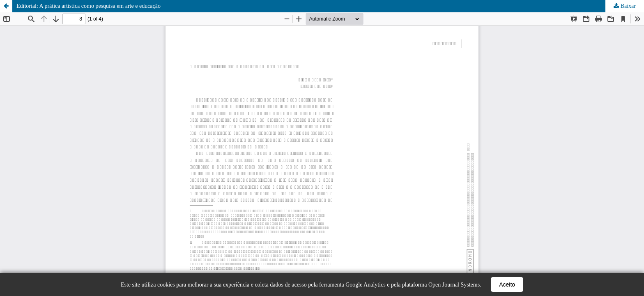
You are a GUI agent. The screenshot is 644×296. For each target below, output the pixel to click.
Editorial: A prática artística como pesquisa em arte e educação (89, 6)
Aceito (507, 284)
